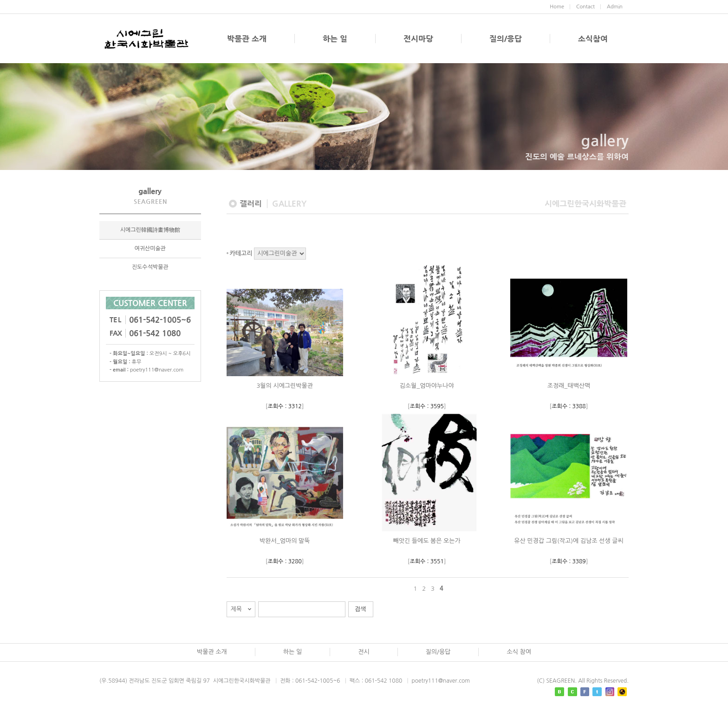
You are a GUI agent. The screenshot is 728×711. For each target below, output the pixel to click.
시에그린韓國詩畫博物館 (150, 230)
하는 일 (335, 39)
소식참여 (593, 39)
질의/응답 (506, 39)
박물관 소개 (247, 39)
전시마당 (418, 39)
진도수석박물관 (150, 267)
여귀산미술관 (150, 249)
